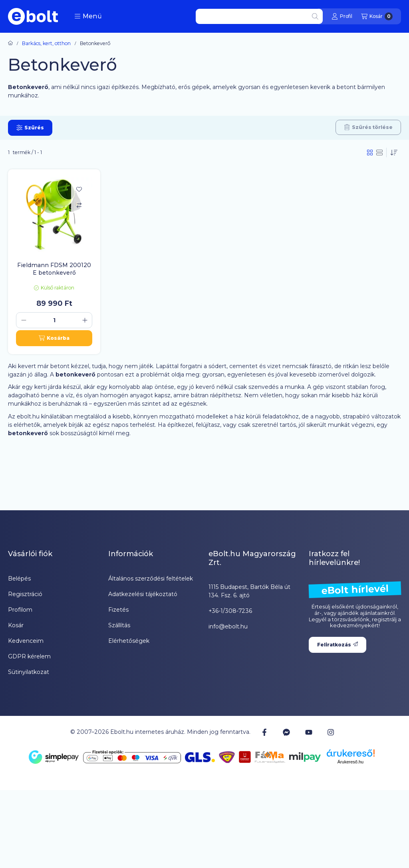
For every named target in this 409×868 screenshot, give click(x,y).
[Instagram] (331, 732)
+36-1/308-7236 (230, 611)
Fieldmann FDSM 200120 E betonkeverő (54, 269)
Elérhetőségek (129, 641)
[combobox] (259, 16)
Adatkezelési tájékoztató (143, 594)
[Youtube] (309, 732)
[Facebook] (264, 732)
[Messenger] (286, 732)
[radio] (379, 153)
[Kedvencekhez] (79, 189)
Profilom (20, 610)
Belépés (19, 579)
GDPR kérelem (29, 656)
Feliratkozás (338, 645)
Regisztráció (25, 594)
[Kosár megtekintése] (377, 16)
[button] (88, 16)
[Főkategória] (10, 44)
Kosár (16, 625)
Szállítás (119, 625)
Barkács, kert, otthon (46, 44)
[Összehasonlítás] (79, 205)
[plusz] (85, 320)
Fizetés (118, 610)
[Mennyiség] (54, 320)
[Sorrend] (394, 153)
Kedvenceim (26, 641)
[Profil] (342, 16)
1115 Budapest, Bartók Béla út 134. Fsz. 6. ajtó (249, 591)
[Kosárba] (54, 338)
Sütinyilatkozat (29, 672)
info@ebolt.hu (228, 626)
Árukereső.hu (350, 762)
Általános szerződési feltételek (151, 579)
